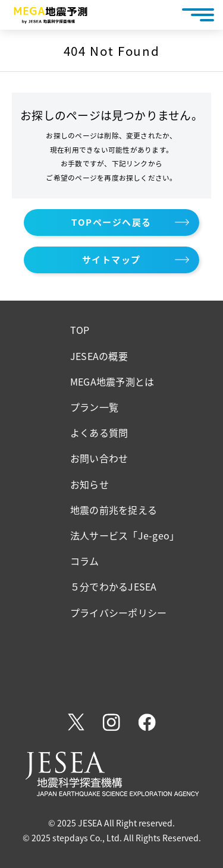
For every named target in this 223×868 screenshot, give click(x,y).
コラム (85, 561)
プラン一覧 (94, 407)
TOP (80, 330)
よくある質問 (99, 433)
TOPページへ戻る (111, 222)
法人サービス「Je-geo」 (125, 535)
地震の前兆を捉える (114, 510)
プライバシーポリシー (118, 613)
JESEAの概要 (99, 356)
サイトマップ (111, 260)
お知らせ (89, 484)
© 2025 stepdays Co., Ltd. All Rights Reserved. (112, 838)
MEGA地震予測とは (112, 381)
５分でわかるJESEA (114, 586)
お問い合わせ (99, 458)
